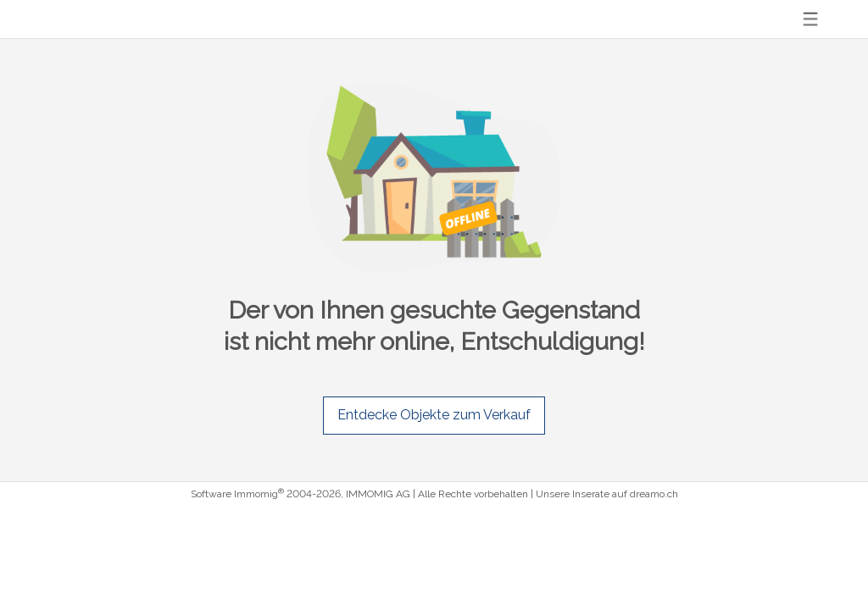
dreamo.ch (654, 494)
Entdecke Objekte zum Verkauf (434, 415)
